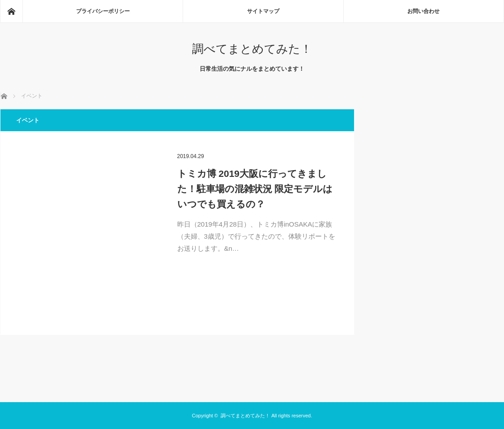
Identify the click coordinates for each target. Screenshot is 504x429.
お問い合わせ (423, 11)
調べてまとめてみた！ (252, 49)
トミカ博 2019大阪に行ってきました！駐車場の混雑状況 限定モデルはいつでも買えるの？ (255, 189)
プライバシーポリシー (103, 11)
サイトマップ (263, 11)
